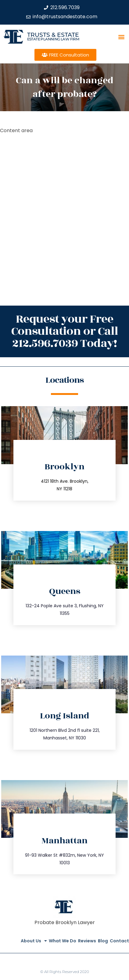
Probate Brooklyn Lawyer (65, 922)
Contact (119, 941)
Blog (103, 941)
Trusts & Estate (53, 35)
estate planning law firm (53, 39)
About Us (34, 941)
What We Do (63, 941)
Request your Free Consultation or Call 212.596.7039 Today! (65, 331)
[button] (122, 37)
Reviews (87, 941)
